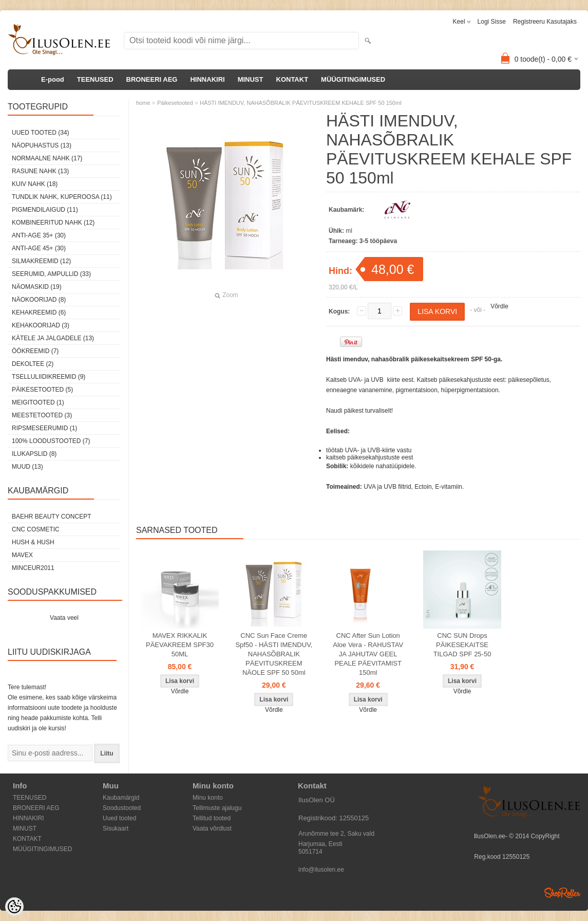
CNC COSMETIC (36, 529)
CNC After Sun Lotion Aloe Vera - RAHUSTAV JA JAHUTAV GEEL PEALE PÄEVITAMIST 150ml (368, 654)
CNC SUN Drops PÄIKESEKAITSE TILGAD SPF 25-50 (462, 645)
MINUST (251, 79)
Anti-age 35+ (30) (39, 235)
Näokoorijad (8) (39, 300)
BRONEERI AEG (152, 79)
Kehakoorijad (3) (41, 325)
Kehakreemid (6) (39, 312)
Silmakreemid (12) (41, 261)
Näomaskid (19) (37, 287)
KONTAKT (292, 79)
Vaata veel (64, 618)
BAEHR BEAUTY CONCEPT (51, 517)
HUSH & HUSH (33, 542)
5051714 (310, 852)
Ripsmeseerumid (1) (44, 428)
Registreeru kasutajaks (545, 22)
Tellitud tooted (212, 818)
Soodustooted (122, 808)
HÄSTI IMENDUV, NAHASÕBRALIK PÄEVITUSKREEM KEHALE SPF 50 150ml (301, 103)
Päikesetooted (175, 103)
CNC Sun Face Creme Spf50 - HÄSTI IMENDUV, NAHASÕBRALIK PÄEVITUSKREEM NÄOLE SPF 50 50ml (274, 654)
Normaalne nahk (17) (47, 158)
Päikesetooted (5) (42, 390)
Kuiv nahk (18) (35, 184)
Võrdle (499, 306)
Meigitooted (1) (38, 402)
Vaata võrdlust (212, 828)
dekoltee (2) (33, 364)
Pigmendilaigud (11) (45, 210)
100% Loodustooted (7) (51, 441)
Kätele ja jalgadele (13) (53, 338)
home (143, 103)
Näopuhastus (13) (42, 145)
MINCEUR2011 (33, 568)
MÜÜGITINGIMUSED (353, 79)
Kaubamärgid (121, 798)
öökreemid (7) (35, 351)
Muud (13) (27, 467)
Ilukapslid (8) (34, 454)
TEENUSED (95, 79)
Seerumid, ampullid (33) (51, 274)
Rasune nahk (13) (40, 171)
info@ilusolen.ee (321, 870)
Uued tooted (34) (41, 133)
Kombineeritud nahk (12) (53, 223)
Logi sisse (492, 22)
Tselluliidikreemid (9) (49, 377)
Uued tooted (119, 818)
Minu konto (208, 798)
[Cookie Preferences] (14, 907)
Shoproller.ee (562, 893)
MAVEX (22, 555)
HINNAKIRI (207, 79)
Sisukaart (116, 828)
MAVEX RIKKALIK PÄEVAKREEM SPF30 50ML (180, 645)
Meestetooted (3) (42, 415)
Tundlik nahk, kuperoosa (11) (62, 197)
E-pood (53, 79)
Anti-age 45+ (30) (39, 248)
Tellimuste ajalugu (217, 808)
